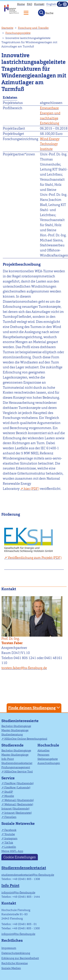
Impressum (9, 948)
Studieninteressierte (20, 721)
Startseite (7, 28)
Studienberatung (12, 734)
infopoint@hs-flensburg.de (18, 892)
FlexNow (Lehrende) (17, 787)
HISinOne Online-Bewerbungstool (26, 739)
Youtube (10, 834)
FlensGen (10, 817)
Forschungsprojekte (18, 33)
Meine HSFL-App (12, 851)
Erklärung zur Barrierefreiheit (20, 958)
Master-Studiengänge (15, 730)
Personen (43, 755)
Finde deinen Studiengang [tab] (35, 708)
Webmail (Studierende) (19, 800)
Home (21, 4)
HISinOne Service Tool (19, 772)
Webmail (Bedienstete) (19, 804)
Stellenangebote (48, 759)
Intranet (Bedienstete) (18, 813)
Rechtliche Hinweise (15, 963)
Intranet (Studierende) (15, 809)
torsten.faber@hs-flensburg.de (24, 668)
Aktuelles (44, 750)
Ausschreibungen (49, 763)
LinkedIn (10, 847)
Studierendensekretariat (17, 763)
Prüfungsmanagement (16, 767)
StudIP (9, 792)
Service (8, 778)
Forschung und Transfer (33, 28)
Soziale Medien (11, 968)
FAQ (29, 4)
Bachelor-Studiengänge (16, 726)
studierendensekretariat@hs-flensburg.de (28, 875)
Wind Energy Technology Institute (50, 144)
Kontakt (39, 4)
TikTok (9, 843)
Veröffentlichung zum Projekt (30, 558)
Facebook (10, 830)
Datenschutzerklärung (16, 953)
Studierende (12, 745)
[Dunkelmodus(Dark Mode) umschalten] (62, 4)
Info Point (8, 759)
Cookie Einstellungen (20, 857)
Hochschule (48, 745)
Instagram (11, 838)
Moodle (9, 796)
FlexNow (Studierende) (19, 783)
